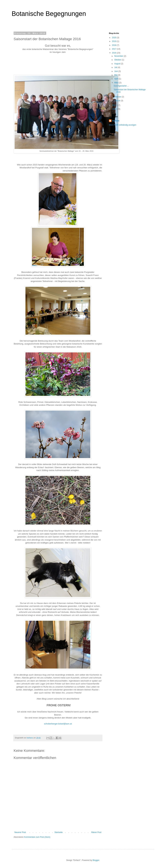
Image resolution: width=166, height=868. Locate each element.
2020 (114, 38)
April (116, 79)
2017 (114, 49)
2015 (114, 105)
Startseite (59, 832)
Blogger (96, 860)
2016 (114, 53)
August (118, 64)
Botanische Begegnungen (49, 14)
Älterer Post (96, 832)
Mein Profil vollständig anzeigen (123, 125)
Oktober (118, 60)
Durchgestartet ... (121, 86)
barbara (116, 121)
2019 (114, 41)
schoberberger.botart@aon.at (58, 724)
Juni (116, 71)
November (119, 56)
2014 (114, 109)
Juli (116, 67)
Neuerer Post (20, 832)
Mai (116, 75)
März (117, 83)
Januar (118, 101)
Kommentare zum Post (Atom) (37, 837)
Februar (118, 97)
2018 (114, 45)
